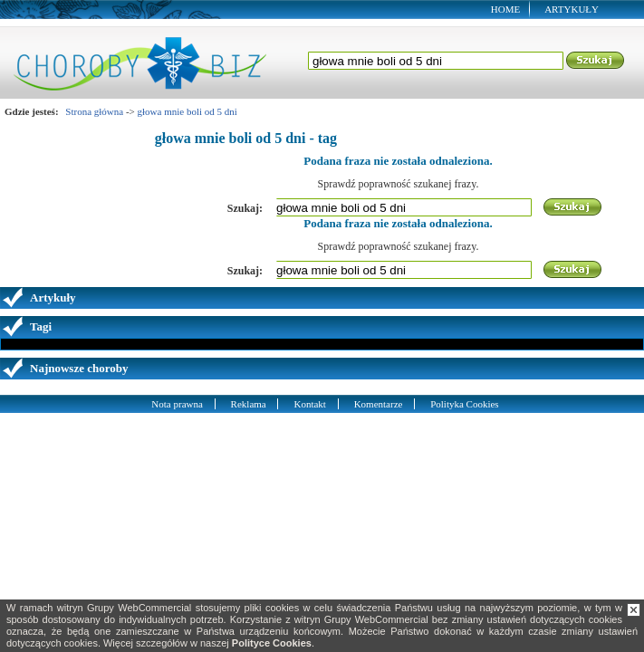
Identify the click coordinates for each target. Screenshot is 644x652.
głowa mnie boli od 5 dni (187, 111)
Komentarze (379, 404)
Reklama (249, 404)
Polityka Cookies (464, 404)
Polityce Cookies (272, 643)
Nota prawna (177, 404)
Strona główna (94, 111)
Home (505, 9)
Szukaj (596, 61)
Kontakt (309, 404)
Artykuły (572, 9)
